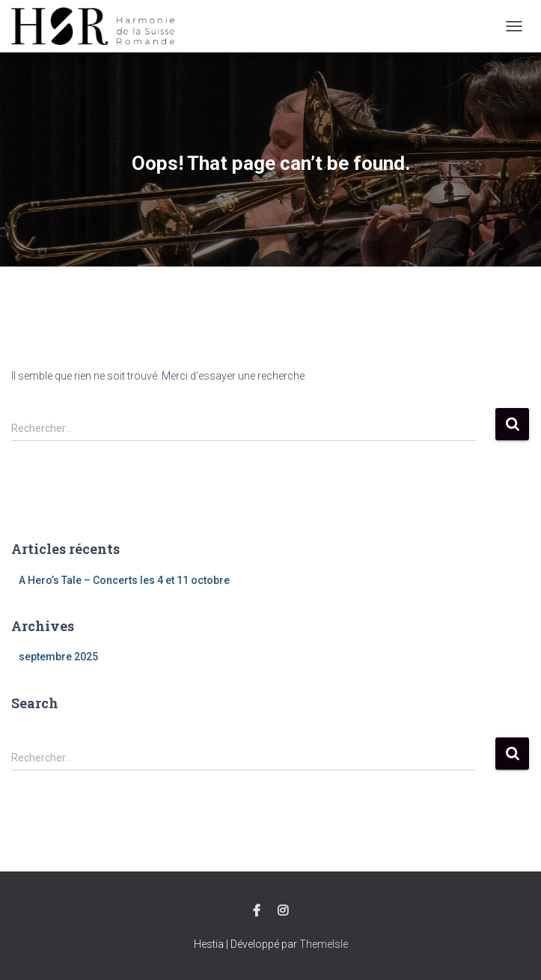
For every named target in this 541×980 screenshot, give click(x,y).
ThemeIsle (324, 944)
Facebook (257, 911)
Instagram (283, 911)
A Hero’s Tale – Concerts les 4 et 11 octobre (124, 580)
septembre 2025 (58, 657)
